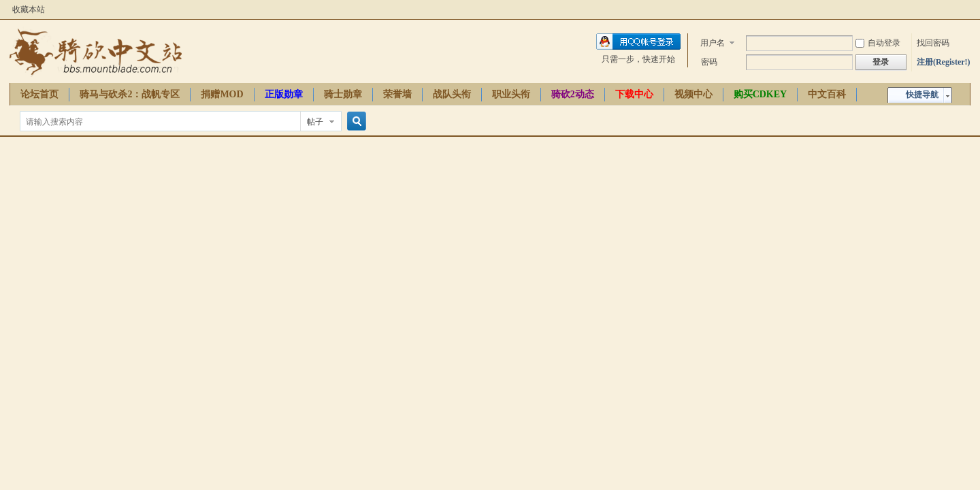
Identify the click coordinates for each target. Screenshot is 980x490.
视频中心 (693, 94)
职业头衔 (511, 94)
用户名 (713, 43)
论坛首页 (39, 94)
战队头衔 (452, 94)
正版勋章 (284, 94)
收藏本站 (29, 10)
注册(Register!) (944, 62)
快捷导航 (922, 95)
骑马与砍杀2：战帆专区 (130, 94)
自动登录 (878, 43)
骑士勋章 (343, 94)
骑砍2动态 (573, 94)
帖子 (315, 122)
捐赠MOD (222, 94)
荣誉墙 (397, 94)
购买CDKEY (761, 94)
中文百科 (827, 94)
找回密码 (933, 43)
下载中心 (634, 94)
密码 (709, 62)
